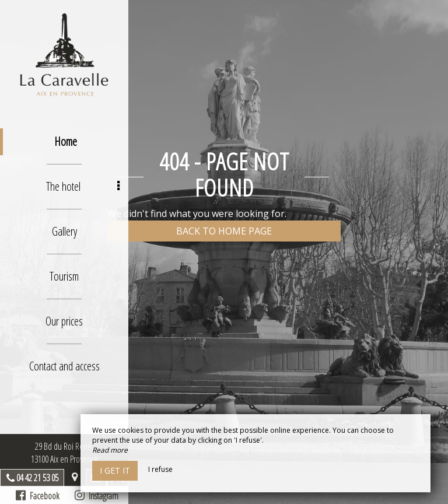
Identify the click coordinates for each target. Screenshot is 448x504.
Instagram (97, 496)
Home (66, 141)
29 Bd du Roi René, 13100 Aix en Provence (64, 453)
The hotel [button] (83, 186)
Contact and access (64, 366)
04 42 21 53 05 (37, 478)
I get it (115, 470)
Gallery (64, 231)
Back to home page (224, 231)
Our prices (64, 321)
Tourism (64, 276)
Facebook (38, 496)
